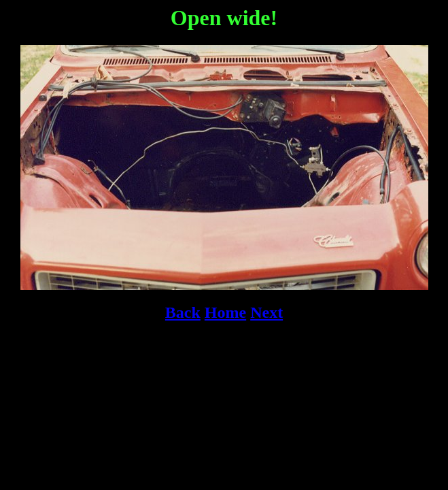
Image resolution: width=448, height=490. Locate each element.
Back (183, 312)
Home (225, 312)
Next (266, 312)
